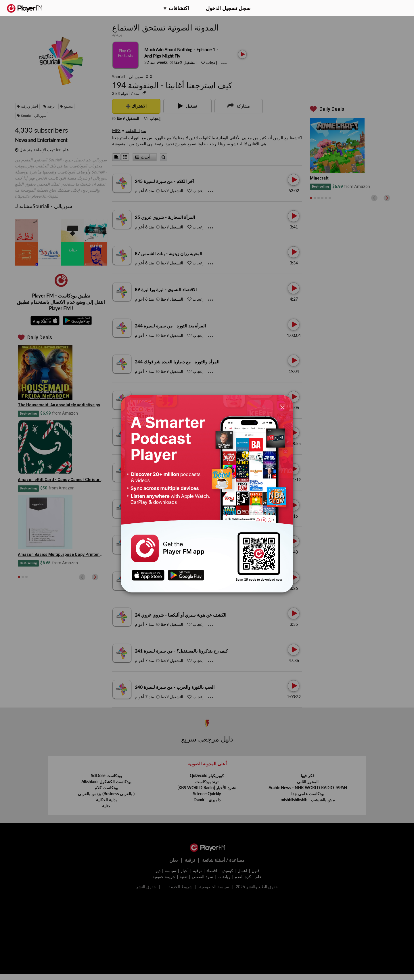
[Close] (282, 407)
